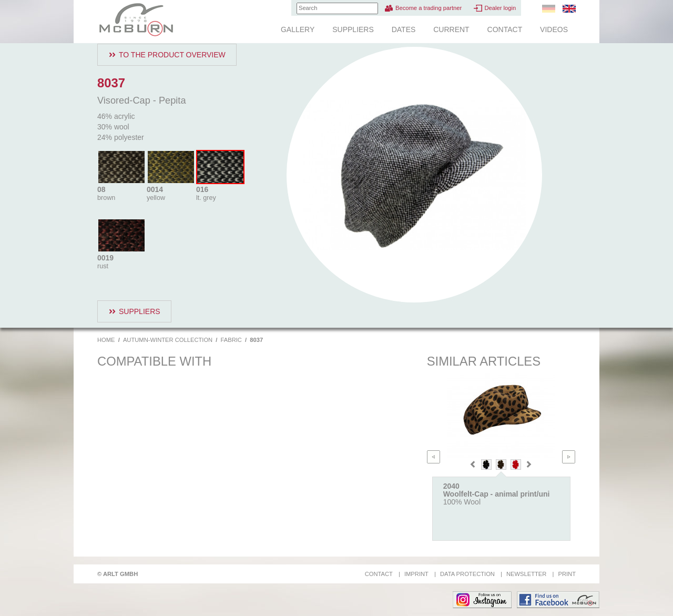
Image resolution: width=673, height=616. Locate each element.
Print (567, 574)
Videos (554, 29)
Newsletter (526, 574)
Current (451, 29)
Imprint (416, 574)
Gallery (298, 29)
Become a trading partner (429, 8)
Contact (505, 29)
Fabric (231, 340)
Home (106, 340)
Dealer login (500, 8)
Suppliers (353, 29)
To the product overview (172, 55)
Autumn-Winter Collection (168, 340)
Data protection (467, 574)
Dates (404, 29)
